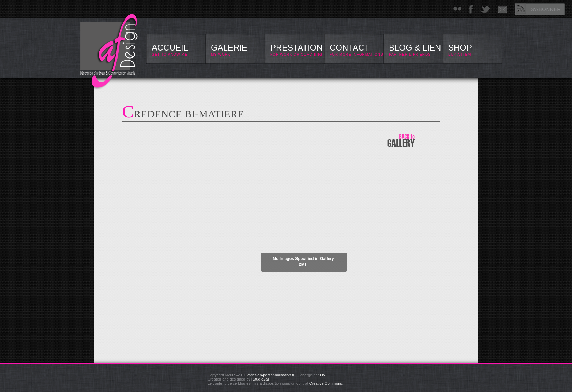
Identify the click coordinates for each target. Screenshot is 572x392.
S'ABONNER (546, 9)
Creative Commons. (326, 383)
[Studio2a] (260, 379)
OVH (324, 375)
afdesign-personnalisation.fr (271, 375)
